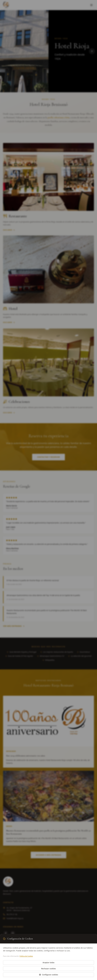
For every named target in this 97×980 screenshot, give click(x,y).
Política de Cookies (26, 956)
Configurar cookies (48, 975)
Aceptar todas (48, 962)
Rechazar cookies (48, 969)
